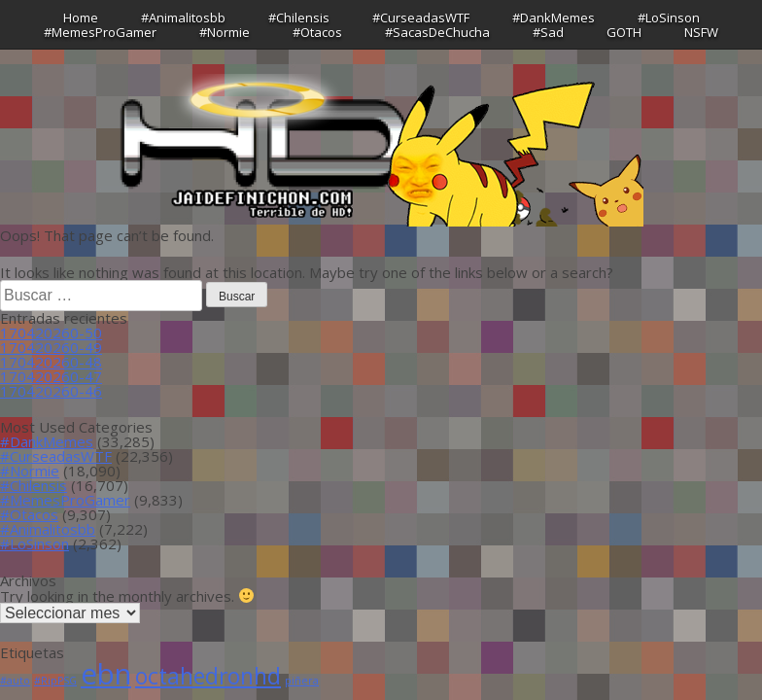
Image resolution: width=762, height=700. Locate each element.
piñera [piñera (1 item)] (302, 681)
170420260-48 (51, 362)
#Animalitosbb (183, 17)
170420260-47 (51, 376)
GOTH (624, 32)
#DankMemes (554, 17)
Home (81, 17)
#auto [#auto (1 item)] (15, 681)
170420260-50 (51, 332)
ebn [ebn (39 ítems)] (106, 674)
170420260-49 (51, 347)
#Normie (225, 32)
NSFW (701, 32)
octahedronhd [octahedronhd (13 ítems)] (208, 676)
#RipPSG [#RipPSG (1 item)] (55, 681)
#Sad (548, 32)
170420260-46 (51, 391)
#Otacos (317, 32)
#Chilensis (299, 17)
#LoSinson (669, 17)
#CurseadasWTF (421, 17)
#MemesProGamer (100, 32)
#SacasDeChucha (437, 32)
